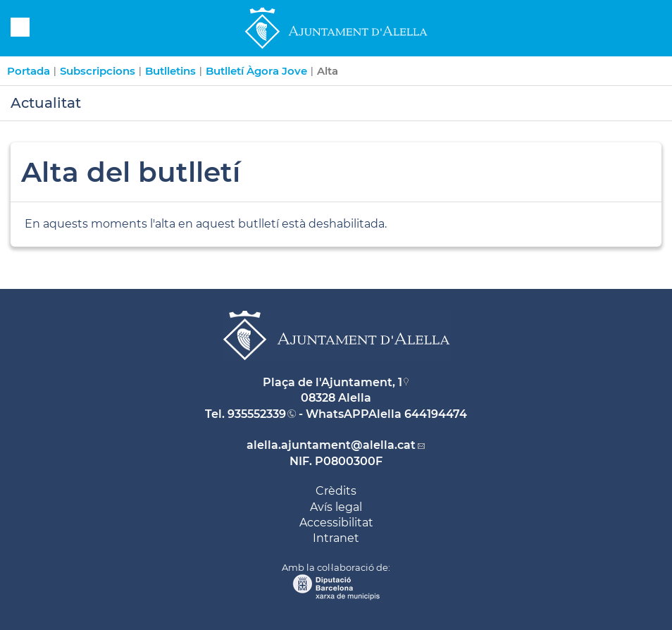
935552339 (257, 414)
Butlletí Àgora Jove (256, 71)
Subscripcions (98, 71)
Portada (29, 71)
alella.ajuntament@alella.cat (331, 445)
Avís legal (336, 507)
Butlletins (170, 71)
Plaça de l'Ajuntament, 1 (332, 382)
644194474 (436, 414)
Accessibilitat (336, 523)
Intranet (336, 538)
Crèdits (336, 491)
